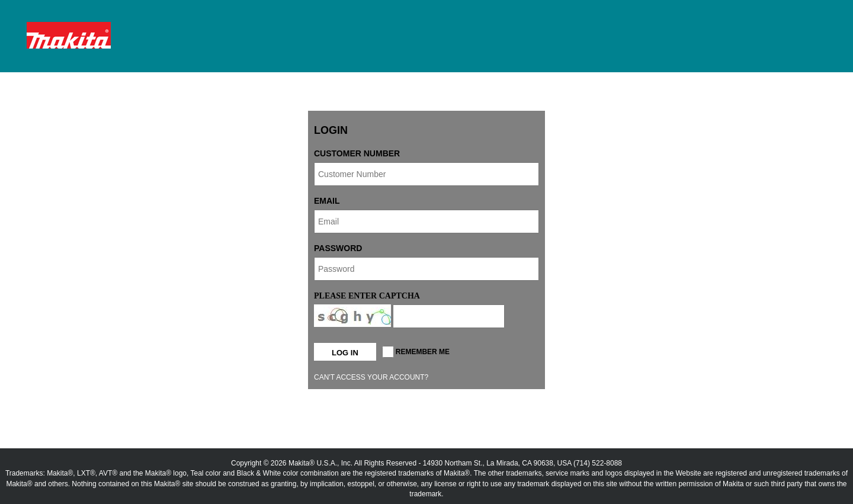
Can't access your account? (371, 377)
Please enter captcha (367, 296)
